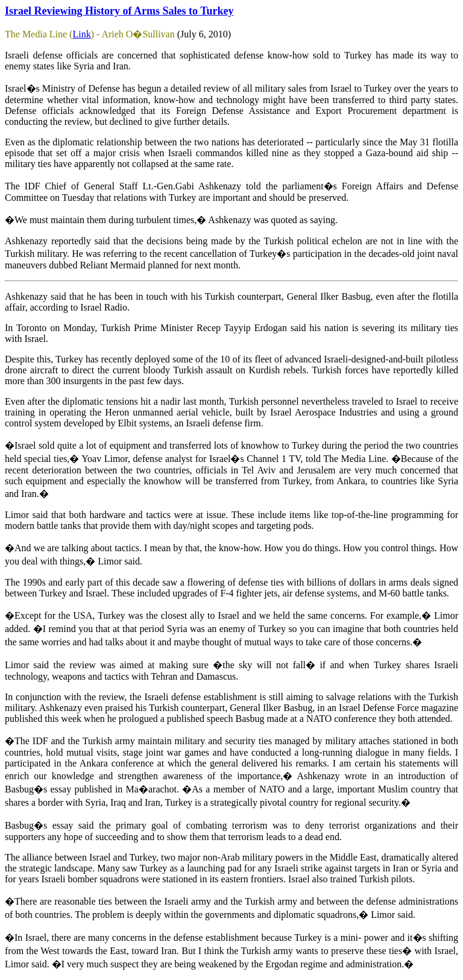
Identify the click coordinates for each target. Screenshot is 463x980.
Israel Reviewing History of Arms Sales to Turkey (119, 11)
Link (81, 34)
